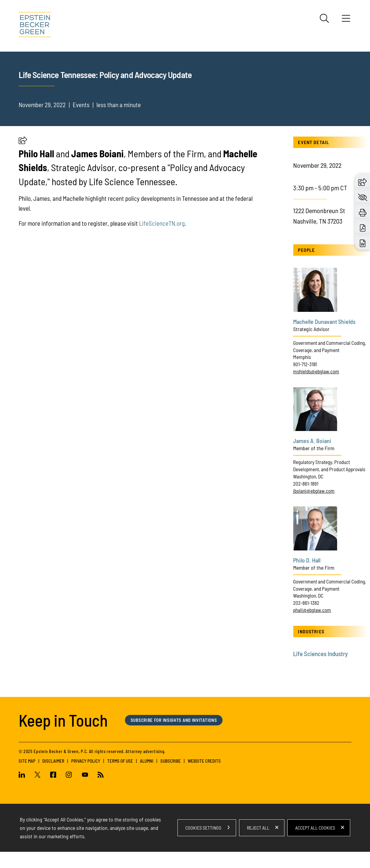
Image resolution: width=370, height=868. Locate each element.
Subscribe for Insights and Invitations (174, 736)
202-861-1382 (306, 619)
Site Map (27, 777)
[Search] (324, 18)
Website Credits (204, 777)
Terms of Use (120, 777)
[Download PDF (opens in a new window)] (363, 227)
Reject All (258, 844)
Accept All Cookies (315, 844)
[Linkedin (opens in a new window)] (24, 791)
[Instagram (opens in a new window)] (69, 791)
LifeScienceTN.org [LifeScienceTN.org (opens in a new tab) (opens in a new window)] (162, 239)
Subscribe (171, 777)
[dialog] (185, 844)
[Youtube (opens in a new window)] (85, 791)
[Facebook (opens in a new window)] (53, 791)
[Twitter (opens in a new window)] (38, 791)
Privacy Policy (86, 777)
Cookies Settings (203, 844)
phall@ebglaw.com (312, 626)
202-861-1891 (306, 500)
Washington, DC (308, 493)
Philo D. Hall (307, 576)
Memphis (302, 373)
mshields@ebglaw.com (316, 387)
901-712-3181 (305, 380)
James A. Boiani (312, 457)
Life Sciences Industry (320, 670)
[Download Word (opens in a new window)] (363, 242)
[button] (23, 158)
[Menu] (346, 20)
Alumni (147, 777)
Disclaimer (53, 777)
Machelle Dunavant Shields (324, 338)
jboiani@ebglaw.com (314, 507)
